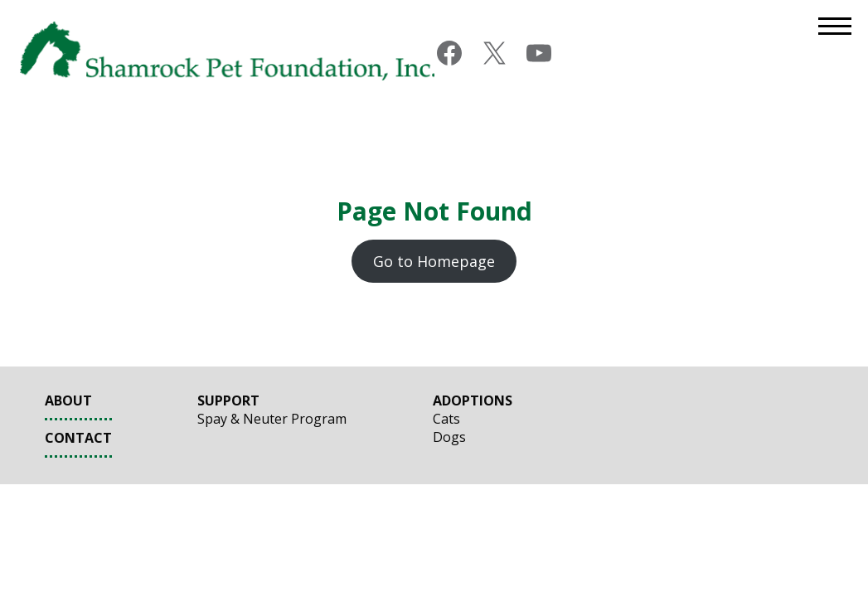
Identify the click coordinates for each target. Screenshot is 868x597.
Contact (78, 438)
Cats (446, 419)
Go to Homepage (434, 261)
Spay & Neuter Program (272, 419)
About (68, 400)
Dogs (449, 437)
